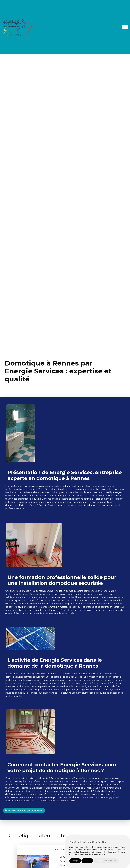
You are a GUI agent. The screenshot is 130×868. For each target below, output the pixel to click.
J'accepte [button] (75, 861)
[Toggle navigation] (125, 27)
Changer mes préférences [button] (106, 861)
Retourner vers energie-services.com (24, 810)
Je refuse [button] (87, 861)
